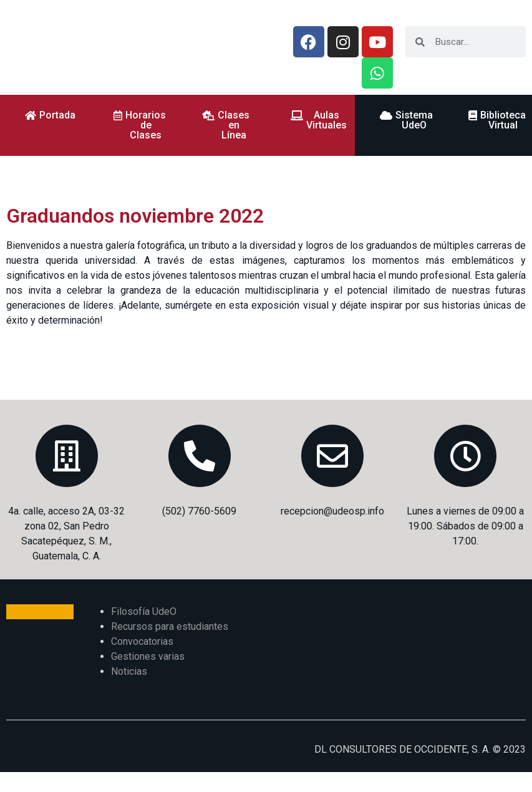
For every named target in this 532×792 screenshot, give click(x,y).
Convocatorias (142, 641)
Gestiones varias (148, 656)
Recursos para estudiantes (170, 626)
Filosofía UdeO (144, 611)
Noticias (129, 671)
